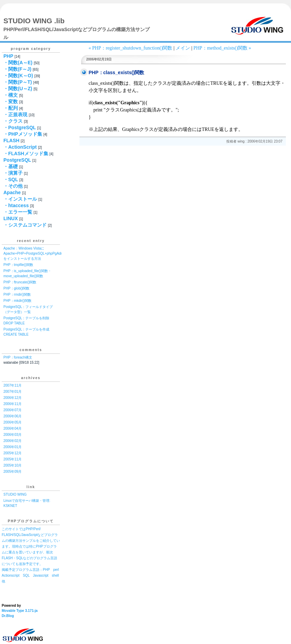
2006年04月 (12, 428)
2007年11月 (12, 385)
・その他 (13, 186)
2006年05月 (12, 422)
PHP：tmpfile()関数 (18, 265)
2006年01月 (12, 447)
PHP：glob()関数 (16, 288)
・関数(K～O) (18, 76)
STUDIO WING (15, 494)
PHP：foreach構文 (18, 357)
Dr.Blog (8, 616)
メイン (183, 48)
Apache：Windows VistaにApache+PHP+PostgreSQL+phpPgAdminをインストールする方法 (35, 253)
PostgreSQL (17, 160)
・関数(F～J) (17, 69)
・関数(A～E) (18, 63)
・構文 (11, 95)
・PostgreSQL (20, 128)
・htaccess (16, 205)
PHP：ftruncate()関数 (20, 282)
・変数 (11, 102)
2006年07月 (12, 410)
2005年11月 (12, 459)
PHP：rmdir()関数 (17, 294)
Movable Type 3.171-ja (20, 611)
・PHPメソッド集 (23, 134)
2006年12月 (12, 398)
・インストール (20, 199)
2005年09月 (12, 472)
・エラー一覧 (18, 212)
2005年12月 (12, 453)
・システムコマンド (25, 225)
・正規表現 (15, 115)
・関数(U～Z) (18, 89)
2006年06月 (12, 416)
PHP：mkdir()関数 (17, 301)
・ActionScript (20, 147)
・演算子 (13, 173)
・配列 (11, 108)
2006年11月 (12, 404)
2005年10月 (12, 465)
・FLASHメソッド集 (26, 153)
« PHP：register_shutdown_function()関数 (131, 48)
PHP (8, 56)
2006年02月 (12, 441)
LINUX (11, 218)
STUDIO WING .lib (34, 21)
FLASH (11, 140)
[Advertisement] (129, 168)
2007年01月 (12, 392)
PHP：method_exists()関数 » (222, 48)
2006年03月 (12, 435)
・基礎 (11, 166)
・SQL (11, 179)
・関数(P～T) (18, 82)
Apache (12, 192)
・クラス (13, 121)
